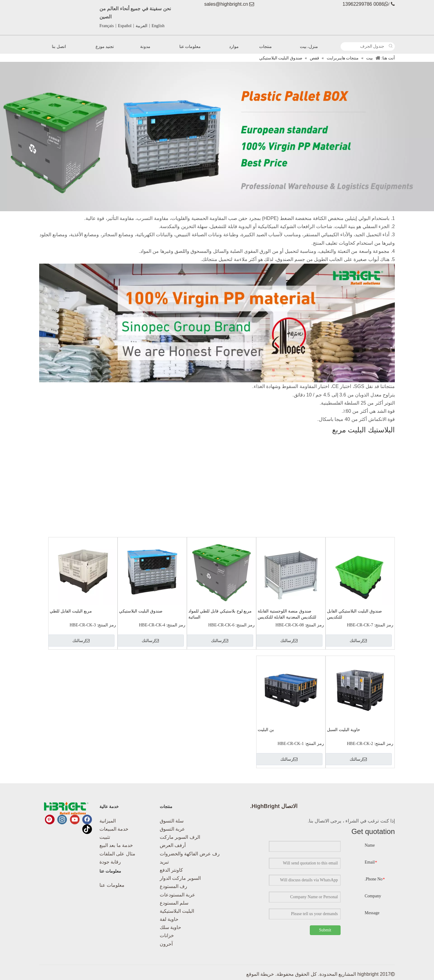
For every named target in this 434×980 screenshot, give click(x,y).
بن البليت (266, 730)
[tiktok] (87, 829)
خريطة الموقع (260, 974)
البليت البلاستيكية (177, 911)
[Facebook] (87, 819)
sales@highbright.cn (226, 4)
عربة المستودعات (178, 895)
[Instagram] (62, 819)
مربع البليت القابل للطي (71, 611)
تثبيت (105, 837)
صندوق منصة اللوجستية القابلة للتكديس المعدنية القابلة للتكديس (287, 614)
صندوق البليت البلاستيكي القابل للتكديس (354, 614)
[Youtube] (75, 819)
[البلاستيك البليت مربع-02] (217, 323)
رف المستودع (173, 886)
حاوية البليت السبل (344, 730)
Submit (325, 930)
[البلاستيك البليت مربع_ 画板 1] (217, 137)
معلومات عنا (112, 885)
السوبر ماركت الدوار (180, 878)
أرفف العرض (173, 845)
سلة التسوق (172, 821)
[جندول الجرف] (364, 46)
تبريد (164, 862)
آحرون (166, 944)
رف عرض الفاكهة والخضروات (190, 854)
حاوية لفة (169, 919)
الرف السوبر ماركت (180, 837)
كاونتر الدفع (171, 870)
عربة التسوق (172, 829)
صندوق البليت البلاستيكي (141, 611)
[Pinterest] (50, 819)
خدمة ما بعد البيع (116, 845)
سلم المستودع (174, 903)
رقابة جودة (110, 862)
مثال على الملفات (117, 854)
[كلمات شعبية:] (391, 46)
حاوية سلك (170, 927)
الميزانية (108, 821)
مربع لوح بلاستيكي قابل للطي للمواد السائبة (220, 614)
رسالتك (358, 641)
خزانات (167, 935)
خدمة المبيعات (114, 829)
